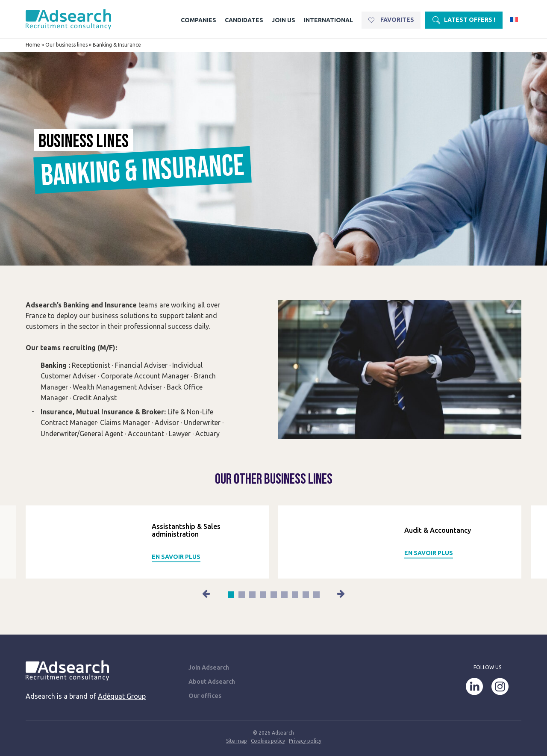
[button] (206, 594)
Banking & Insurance (117, 45)
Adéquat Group (122, 696)
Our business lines (66, 45)
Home (33, 45)
